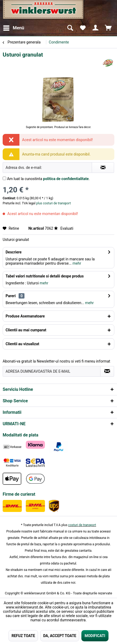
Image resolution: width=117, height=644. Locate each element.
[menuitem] (13, 28)
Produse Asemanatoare (25, 316)
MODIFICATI (95, 636)
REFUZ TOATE (23, 636)
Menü (14, 27)
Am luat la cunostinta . (48, 179)
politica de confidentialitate (66, 179)
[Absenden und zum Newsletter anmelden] (107, 371)
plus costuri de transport (53, 203)
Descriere (14, 252)
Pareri (11, 296)
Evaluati (64, 228)
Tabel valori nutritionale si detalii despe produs (45, 276)
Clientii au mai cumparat (26, 330)
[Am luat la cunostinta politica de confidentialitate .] (4, 178)
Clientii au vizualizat (22, 344)
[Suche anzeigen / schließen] (70, 28)
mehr (76, 263)
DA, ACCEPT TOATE (60, 636)
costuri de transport (82, 525)
